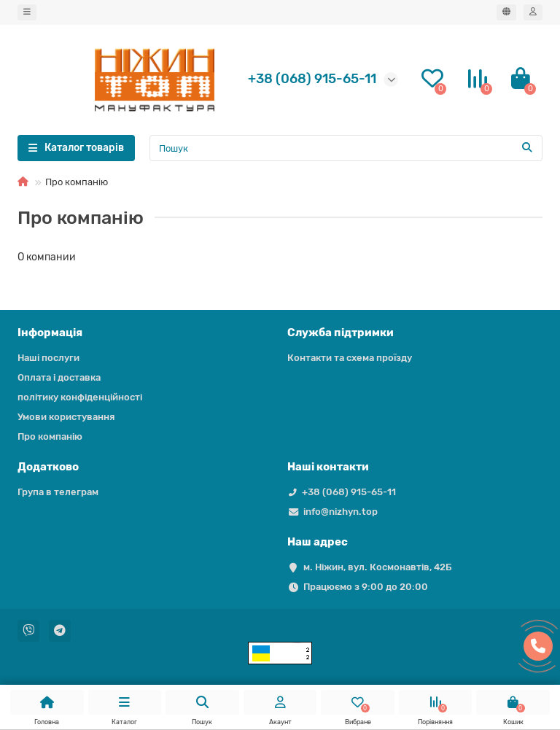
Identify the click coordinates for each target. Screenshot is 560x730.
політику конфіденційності (80, 397)
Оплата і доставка (59, 377)
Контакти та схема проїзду (350, 358)
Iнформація (50, 333)
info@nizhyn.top (341, 512)
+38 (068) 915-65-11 (349, 492)
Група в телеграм (58, 492)
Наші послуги (48, 358)
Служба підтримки (341, 333)
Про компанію (50, 436)
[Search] (346, 148)
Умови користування (66, 417)
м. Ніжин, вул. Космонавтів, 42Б (377, 567)
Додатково (48, 467)
